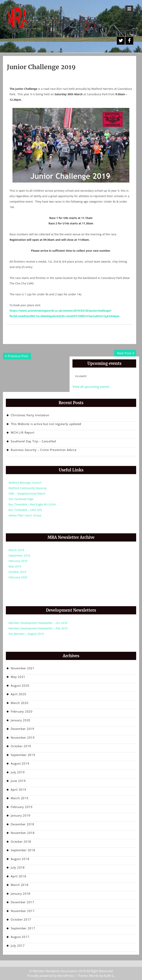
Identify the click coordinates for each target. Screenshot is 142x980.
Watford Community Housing (27, 488)
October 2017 (21, 919)
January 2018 (21, 894)
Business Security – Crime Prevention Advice (44, 450)
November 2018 (23, 833)
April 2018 (19, 876)
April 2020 (19, 694)
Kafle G (109, 976)
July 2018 (18, 867)
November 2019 (23, 737)
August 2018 (20, 859)
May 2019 (15, 566)
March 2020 (20, 703)
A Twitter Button (121, 41)
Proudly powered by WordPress (51, 976)
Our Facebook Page (21, 499)
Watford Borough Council (25, 483)
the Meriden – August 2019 (26, 634)
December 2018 (22, 824)
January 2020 (21, 720)
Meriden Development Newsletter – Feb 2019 (38, 628)
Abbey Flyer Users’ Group (25, 515)
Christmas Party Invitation (30, 415)
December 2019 (22, 729)
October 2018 (21, 842)
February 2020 (18, 577)
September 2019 (23, 755)
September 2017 (23, 928)
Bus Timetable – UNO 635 (25, 510)
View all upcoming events (91, 387)
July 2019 (18, 772)
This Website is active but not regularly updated (46, 424)
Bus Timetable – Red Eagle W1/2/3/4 (32, 504)
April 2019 (19, 789)
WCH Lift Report (22, 432)
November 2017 (23, 911)
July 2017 (18, 946)
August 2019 (20, 763)
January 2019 (21, 815)
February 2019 (18, 561)
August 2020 (20, 685)
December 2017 (22, 902)
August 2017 (20, 937)
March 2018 (16, 550)
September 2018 (19, 555)
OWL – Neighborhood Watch (27, 494)
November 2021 (23, 668)
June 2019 (18, 781)
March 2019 (20, 798)
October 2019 (17, 572)
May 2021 (18, 677)
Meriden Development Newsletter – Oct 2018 (38, 623)
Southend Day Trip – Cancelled (33, 441)
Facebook (129, 41)
